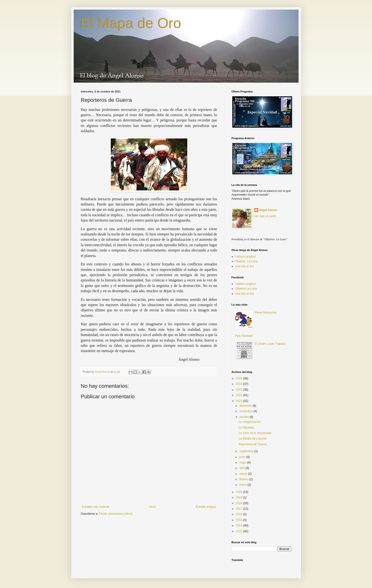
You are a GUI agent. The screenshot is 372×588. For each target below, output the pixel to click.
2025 (239, 378)
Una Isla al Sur (245, 266)
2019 (239, 497)
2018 (239, 503)
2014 (239, 525)
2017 (239, 509)
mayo (243, 462)
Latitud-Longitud (245, 257)
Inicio (152, 507)
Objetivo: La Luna (246, 261)
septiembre (247, 451)
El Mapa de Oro (131, 23)
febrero (244, 479)
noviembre (246, 411)
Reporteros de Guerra (253, 444)
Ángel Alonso (268, 210)
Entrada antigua (206, 507)
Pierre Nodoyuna (265, 313)
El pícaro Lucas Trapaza (270, 344)
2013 (239, 531)
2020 (239, 492)
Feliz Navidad (244, 336)
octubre (244, 417)
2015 (239, 520)
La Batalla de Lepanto (253, 439)
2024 (239, 384)
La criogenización (250, 422)
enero (243, 485)
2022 (239, 395)
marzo (244, 474)
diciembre (246, 406)
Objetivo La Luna (246, 289)
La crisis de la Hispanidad (255, 433)
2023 (239, 390)
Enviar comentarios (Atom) (116, 514)
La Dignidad (246, 428)
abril (242, 468)
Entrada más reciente (96, 507)
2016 (239, 514)
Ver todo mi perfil (265, 216)
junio (243, 457)
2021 (239, 401)
